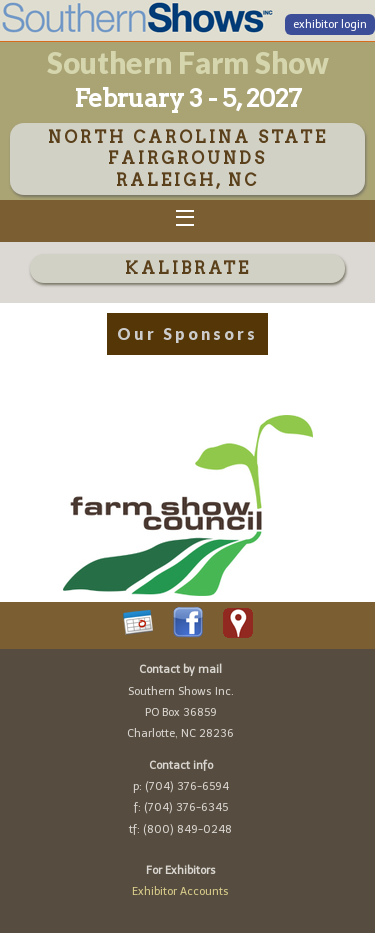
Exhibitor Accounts (180, 891)
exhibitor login (330, 24)
